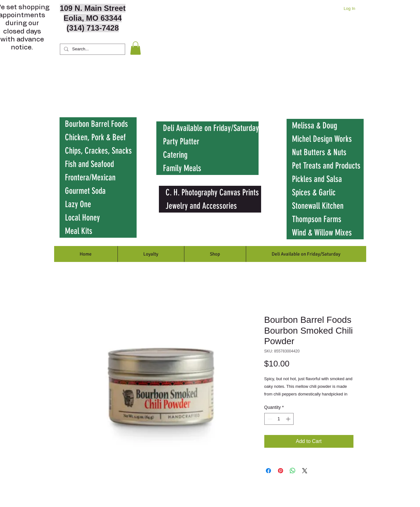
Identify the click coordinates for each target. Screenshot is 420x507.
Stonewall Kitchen (318, 206)
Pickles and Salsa (317, 179)
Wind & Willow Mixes (322, 233)
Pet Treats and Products (326, 166)
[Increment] (289, 419)
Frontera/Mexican (90, 177)
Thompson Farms (317, 219)
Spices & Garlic (314, 192)
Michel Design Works (322, 139)
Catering (175, 155)
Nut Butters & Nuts (319, 152)
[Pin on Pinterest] (281, 471)
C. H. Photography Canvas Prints (212, 192)
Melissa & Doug (315, 126)
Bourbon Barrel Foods (96, 124)
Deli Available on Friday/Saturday (211, 128)
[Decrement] (269, 419)
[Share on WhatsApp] (293, 471)
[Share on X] (305, 471)
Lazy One (78, 204)
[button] (135, 48)
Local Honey (82, 218)
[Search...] (92, 49)
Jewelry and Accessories (201, 206)
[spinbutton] (279, 419)
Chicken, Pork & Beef (95, 137)
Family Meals (182, 168)
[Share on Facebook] (268, 471)
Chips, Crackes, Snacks (98, 151)
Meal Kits (79, 231)
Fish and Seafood (89, 164)
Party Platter (181, 141)
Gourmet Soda (85, 191)
